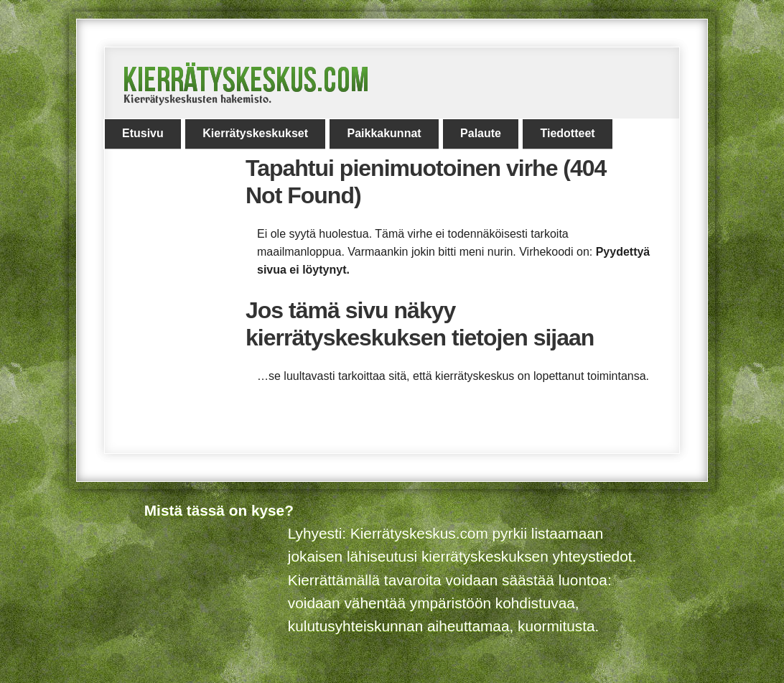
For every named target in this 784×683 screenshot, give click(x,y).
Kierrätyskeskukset (255, 133)
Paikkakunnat (384, 133)
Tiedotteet (567, 133)
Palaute (481, 133)
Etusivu (143, 133)
